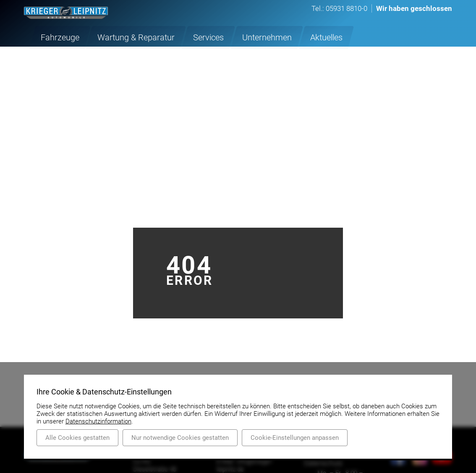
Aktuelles (293, 37)
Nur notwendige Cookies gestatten (180, 438)
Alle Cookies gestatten (77, 438)
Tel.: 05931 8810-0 (339, 8)
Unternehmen (240, 37)
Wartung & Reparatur (124, 37)
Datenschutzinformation (98, 421)
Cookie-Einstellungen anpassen (295, 438)
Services (187, 37)
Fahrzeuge (57, 37)
